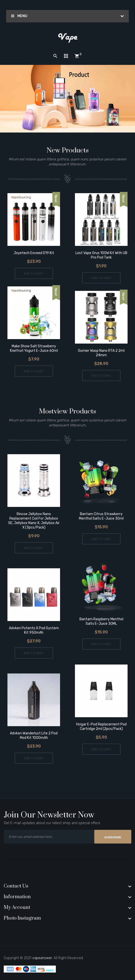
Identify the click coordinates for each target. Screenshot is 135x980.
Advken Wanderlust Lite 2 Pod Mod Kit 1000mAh (34, 735)
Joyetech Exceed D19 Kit (34, 253)
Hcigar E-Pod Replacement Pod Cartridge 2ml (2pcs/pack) (101, 727)
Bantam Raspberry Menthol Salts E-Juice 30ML (101, 621)
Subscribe (113, 837)
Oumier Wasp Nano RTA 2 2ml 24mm (101, 353)
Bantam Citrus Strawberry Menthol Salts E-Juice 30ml (101, 516)
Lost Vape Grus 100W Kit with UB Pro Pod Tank (101, 255)
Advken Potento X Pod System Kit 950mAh (34, 630)
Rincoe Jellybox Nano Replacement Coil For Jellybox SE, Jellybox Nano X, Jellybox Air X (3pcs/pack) (34, 521)
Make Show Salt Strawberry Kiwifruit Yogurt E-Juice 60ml (34, 348)
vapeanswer (42, 958)
